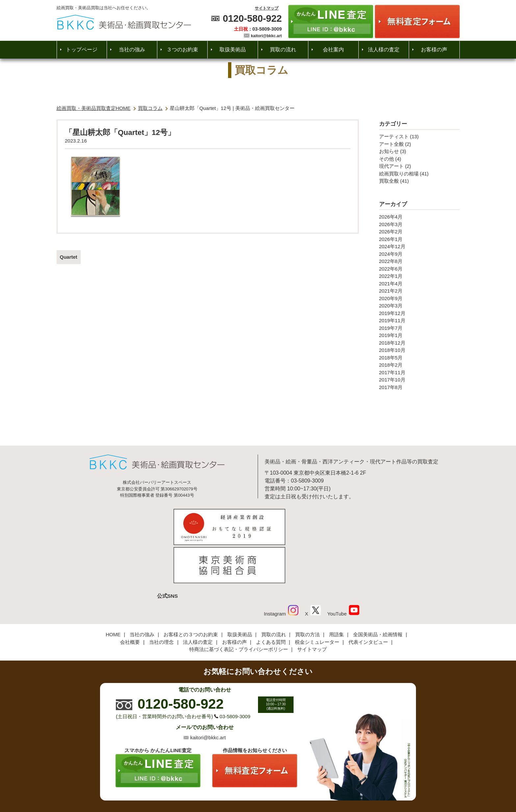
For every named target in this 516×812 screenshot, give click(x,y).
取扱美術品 (233, 50)
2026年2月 (391, 232)
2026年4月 (391, 217)
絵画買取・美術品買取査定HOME (94, 108)
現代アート (391, 166)
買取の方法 (308, 592)
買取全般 (389, 181)
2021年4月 (391, 284)
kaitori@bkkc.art (267, 36)
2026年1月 (391, 239)
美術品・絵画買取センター (247, 787)
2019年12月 (392, 313)
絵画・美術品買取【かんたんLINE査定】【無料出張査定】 (124, 22)
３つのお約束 (182, 50)
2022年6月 (391, 269)
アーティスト (394, 136)
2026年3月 (391, 224)
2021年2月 (391, 291)
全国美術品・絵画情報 (378, 592)
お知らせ (389, 151)
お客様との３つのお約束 (191, 592)
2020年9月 (391, 298)
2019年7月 (391, 328)
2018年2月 (391, 365)
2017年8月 (391, 387)
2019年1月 (391, 335)
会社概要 (130, 599)
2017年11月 (392, 372)
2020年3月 (391, 306)
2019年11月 (392, 320)
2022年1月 (391, 276)
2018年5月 (391, 358)
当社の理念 (161, 599)
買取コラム (150, 108)
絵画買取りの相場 (399, 174)
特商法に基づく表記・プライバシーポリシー (239, 607)
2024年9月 (391, 254)
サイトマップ (267, 8)
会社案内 (333, 50)
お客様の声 (434, 50)
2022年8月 (391, 261)
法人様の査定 (384, 50)
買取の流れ (283, 50)
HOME (113, 592)
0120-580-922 (252, 18)
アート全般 (391, 144)
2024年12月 (392, 246)
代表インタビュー (368, 599)
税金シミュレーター (317, 599)
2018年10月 (392, 350)
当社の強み (132, 50)
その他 (387, 159)
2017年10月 (392, 380)
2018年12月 (392, 343)
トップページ (82, 50)
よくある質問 (271, 599)
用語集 (336, 592)
